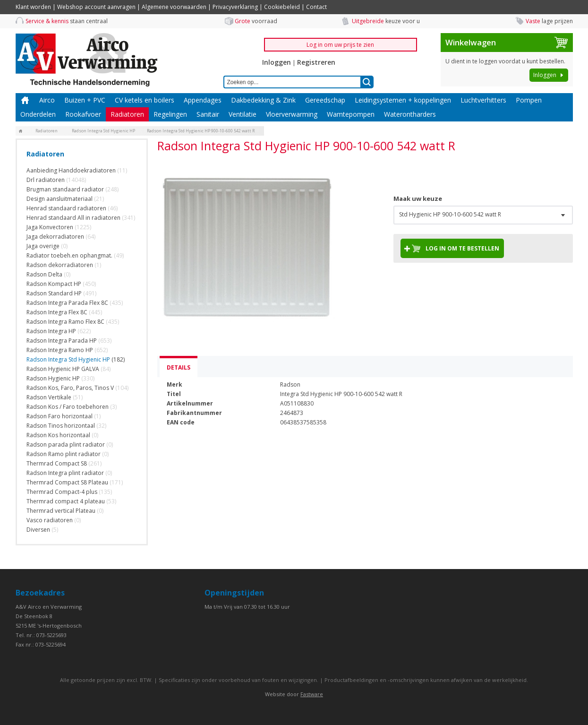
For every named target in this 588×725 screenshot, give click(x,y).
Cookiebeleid (282, 7)
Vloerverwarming (292, 114)
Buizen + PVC (85, 100)
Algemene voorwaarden (174, 7)
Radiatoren (127, 114)
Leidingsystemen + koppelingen (403, 100)
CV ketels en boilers (145, 100)
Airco (47, 100)
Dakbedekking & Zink (263, 100)
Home (25, 100)
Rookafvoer (83, 114)
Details (179, 367)
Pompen (529, 100)
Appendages (203, 100)
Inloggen (277, 62)
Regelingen (170, 114)
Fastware (312, 694)
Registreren (316, 62)
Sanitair (208, 114)
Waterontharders (410, 114)
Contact (316, 7)
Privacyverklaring (235, 7)
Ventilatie (243, 114)
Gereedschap (325, 100)
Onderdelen (38, 114)
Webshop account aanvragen (96, 7)
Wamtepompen (351, 114)
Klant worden (33, 7)
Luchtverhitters (483, 100)
